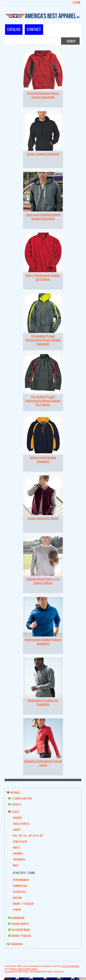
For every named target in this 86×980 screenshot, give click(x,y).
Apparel (15, 792)
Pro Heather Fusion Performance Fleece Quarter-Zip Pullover (43, 401)
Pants (17, 847)
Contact (34, 29)
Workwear (18, 918)
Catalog (14, 29)
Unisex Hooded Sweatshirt (43, 154)
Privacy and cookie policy (24, 969)
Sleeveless (19, 892)
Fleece (15, 812)
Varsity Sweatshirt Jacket (43, 518)
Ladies (17, 830)
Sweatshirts (21, 824)
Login (76, 2)
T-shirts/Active (22, 798)
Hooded (17, 818)
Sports (17, 804)
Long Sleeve (20, 841)
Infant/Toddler (21, 936)
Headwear (17, 944)
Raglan (17, 898)
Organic (18, 853)
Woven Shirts (20, 924)
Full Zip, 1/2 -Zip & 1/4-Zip (28, 836)
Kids (15, 865)
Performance (21, 880)
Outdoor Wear (21, 930)
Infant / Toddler (23, 904)
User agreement (70, 966)
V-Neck (17, 910)
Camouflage (20, 886)
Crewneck (19, 859)
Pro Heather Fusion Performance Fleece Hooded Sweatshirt (43, 340)
